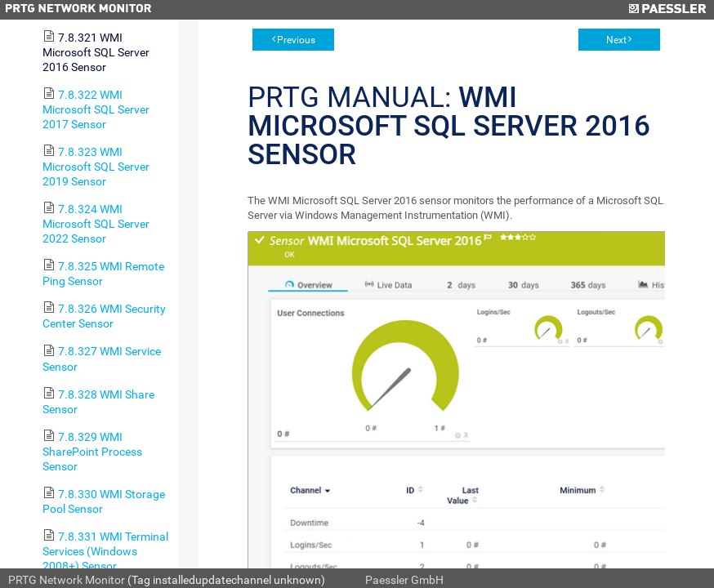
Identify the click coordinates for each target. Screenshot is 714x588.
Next (616, 40)
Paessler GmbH (404, 580)
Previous (296, 40)
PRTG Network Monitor (67, 580)
